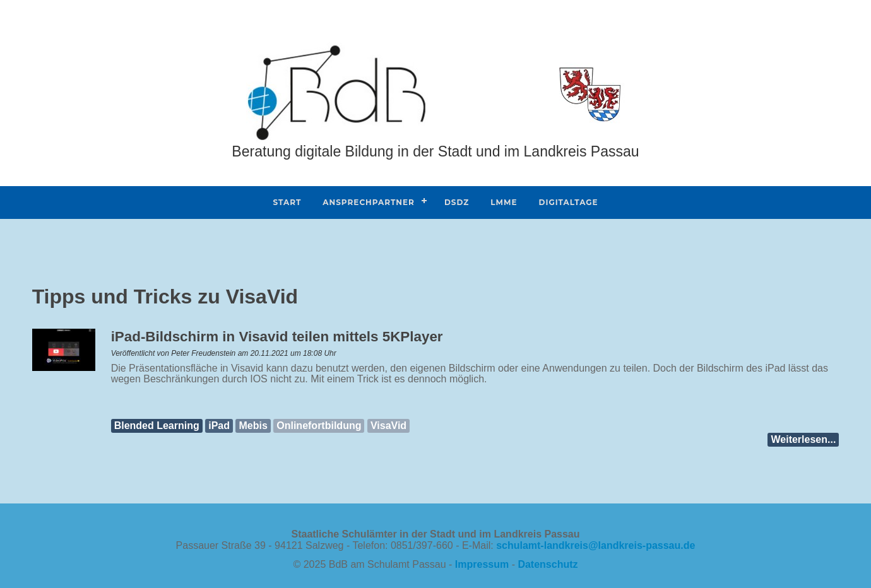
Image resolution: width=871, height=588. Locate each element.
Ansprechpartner (369, 202)
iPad (219, 426)
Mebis (253, 426)
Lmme (504, 202)
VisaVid (388, 426)
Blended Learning (157, 426)
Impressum (482, 564)
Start (287, 202)
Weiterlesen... (803, 439)
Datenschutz (548, 564)
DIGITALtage (569, 202)
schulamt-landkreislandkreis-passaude (595, 545)
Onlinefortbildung (319, 426)
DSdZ (457, 202)
